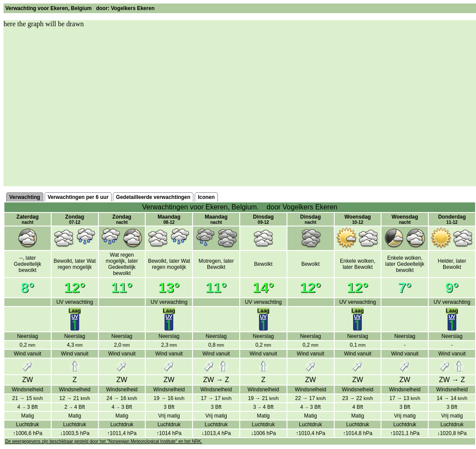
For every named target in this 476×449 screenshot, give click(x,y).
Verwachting (25, 197)
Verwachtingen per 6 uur (78, 197)
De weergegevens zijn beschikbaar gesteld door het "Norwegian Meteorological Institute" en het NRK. (104, 441)
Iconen (206, 197)
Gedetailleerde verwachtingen (153, 197)
